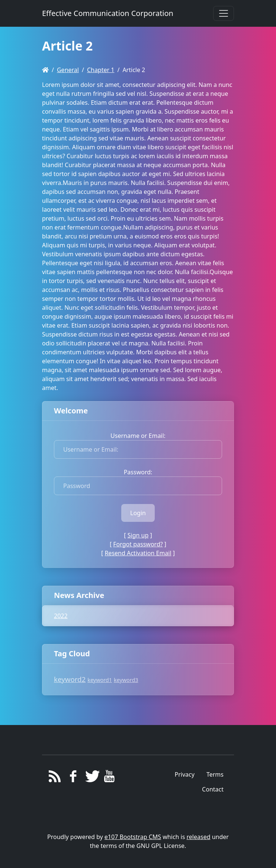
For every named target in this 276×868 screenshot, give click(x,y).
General (68, 70)
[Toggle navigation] (224, 13)
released (199, 837)
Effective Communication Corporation (108, 13)
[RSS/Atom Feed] (55, 778)
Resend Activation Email (138, 553)
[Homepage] (45, 70)
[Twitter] (91, 778)
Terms (215, 774)
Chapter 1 (101, 70)
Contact (213, 789)
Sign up (138, 535)
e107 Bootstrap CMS (133, 837)
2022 (61, 616)
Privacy (185, 774)
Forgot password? (138, 544)
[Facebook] (73, 778)
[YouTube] (110, 778)
